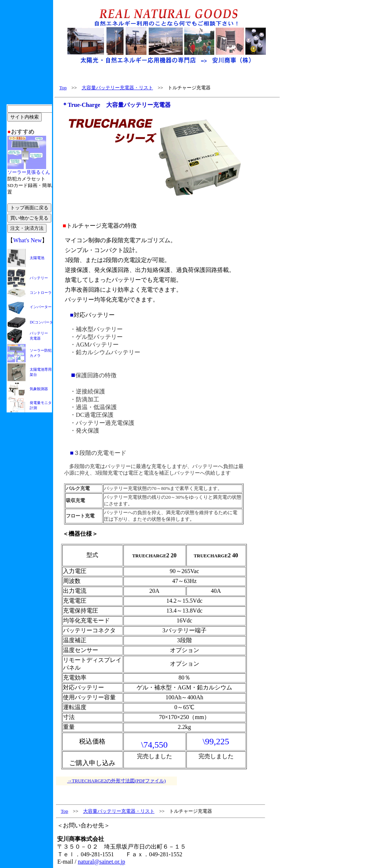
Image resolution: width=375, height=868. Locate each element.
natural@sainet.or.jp (101, 862)
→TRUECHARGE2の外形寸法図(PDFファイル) (116, 781)
